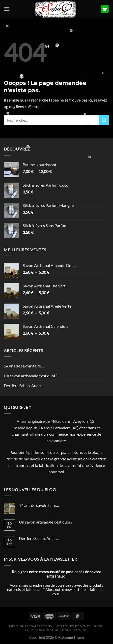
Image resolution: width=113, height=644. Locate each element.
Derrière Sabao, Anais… (24, 386)
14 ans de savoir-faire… (24, 366)
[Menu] (7, 9)
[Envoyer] (104, 120)
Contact (82, 630)
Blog (98, 626)
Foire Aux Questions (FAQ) (48, 630)
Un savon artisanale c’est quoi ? (31, 376)
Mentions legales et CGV (31, 626)
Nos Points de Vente (73, 626)
